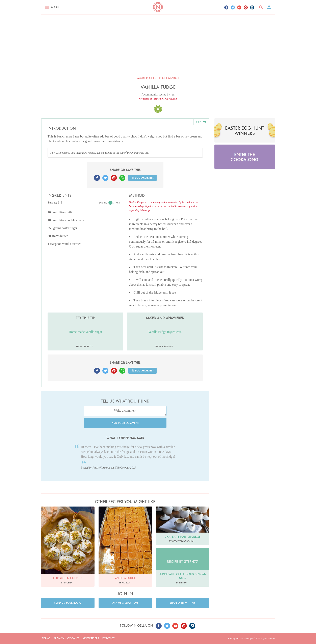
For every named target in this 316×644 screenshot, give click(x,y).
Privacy (59, 638)
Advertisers (91, 638)
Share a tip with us (183, 603)
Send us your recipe (68, 603)
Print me (201, 122)
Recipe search (169, 78)
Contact (108, 638)
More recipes (147, 78)
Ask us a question (125, 603)
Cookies (73, 638)
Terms (46, 638)
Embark (239, 638)
